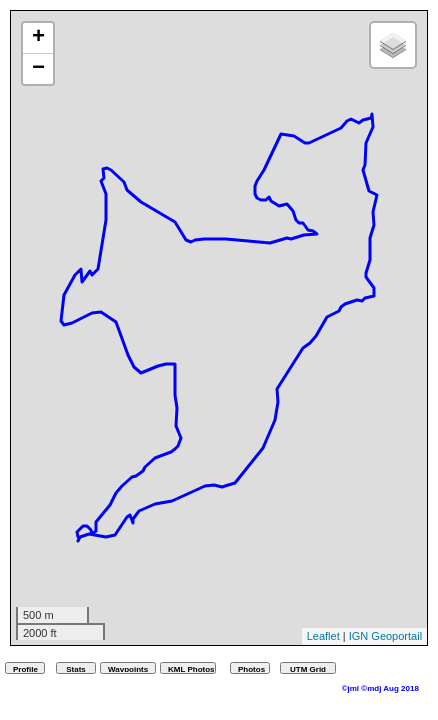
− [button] (38, 69)
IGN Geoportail (385, 636)
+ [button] (38, 38)
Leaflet (323, 636)
